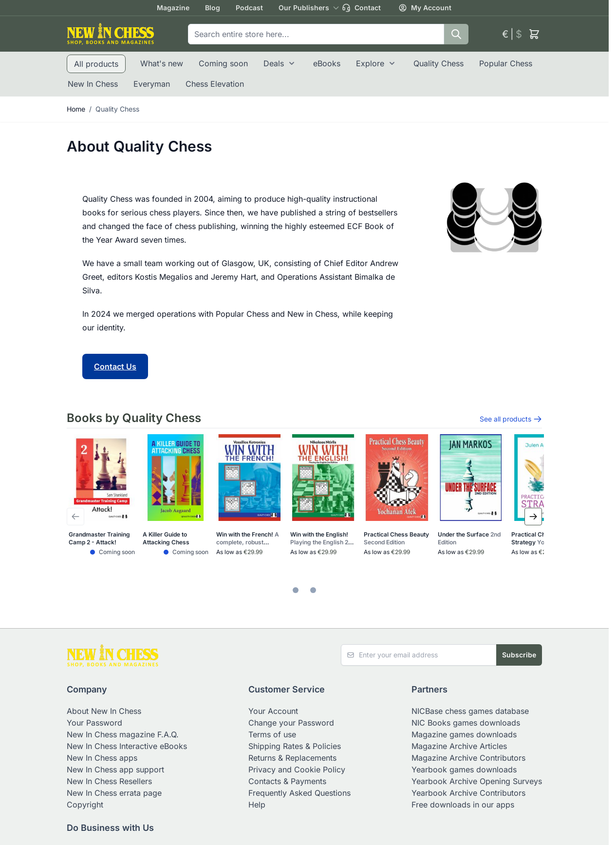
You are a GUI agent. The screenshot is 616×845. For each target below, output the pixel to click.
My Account (425, 8)
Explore (370, 63)
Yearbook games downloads (464, 769)
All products (96, 64)
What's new (162, 63)
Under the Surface (469, 538)
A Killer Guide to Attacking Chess (166, 538)
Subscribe (519, 655)
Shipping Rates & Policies (295, 746)
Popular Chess (506, 63)
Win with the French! (248, 538)
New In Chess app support (115, 769)
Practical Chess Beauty (396, 538)
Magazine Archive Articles (459, 746)
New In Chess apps (102, 758)
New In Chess (93, 84)
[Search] (456, 34)
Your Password (94, 723)
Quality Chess (439, 63)
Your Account (273, 711)
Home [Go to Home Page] (76, 109)
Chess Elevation (215, 84)
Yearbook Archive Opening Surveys (477, 781)
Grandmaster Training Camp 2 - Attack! (99, 538)
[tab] (296, 590)
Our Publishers (304, 8)
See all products (511, 419)
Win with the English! (323, 538)
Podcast (249, 8)
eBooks (327, 63)
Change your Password (291, 723)
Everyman (152, 84)
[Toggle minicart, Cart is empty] (534, 34)
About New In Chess (104, 711)
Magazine (173, 8)
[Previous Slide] (75, 517)
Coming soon (223, 63)
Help (257, 805)
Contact (361, 8)
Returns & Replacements (292, 758)
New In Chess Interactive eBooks (127, 746)
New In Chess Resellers (109, 781)
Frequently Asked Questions (299, 793)
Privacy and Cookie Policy (297, 769)
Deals (274, 63)
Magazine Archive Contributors (468, 758)
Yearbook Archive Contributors (468, 793)
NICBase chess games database (470, 711)
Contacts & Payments (287, 781)
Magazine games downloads (464, 734)
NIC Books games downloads (466, 723)
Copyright (85, 805)
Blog (213, 8)
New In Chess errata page (114, 793)
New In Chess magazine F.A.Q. (123, 734)
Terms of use (272, 734)
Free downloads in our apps (463, 805)
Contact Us (115, 366)
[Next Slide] (533, 517)
